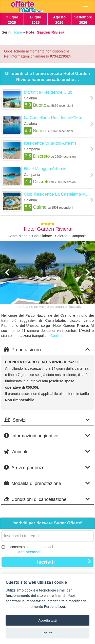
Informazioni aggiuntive (47, 436)
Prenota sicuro (47, 350)
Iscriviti (64, 562)
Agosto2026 (60, 20)
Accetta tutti (48, 620)
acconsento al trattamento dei (27, 550)
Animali (47, 452)
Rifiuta (47, 633)
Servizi (47, 420)
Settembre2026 (83, 20)
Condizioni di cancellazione (47, 499)
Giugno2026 (12, 20)
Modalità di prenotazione (47, 483)
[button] (7, 286)
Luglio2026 (36, 20)
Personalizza (54, 607)
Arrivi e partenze (47, 467)
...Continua (56, 336)
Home (17, 32)
